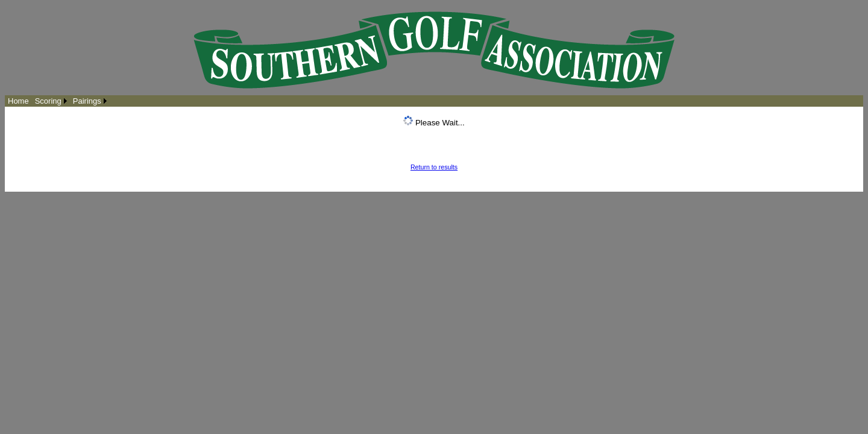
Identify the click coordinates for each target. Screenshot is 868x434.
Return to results (434, 167)
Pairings (87, 101)
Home (18, 101)
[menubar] (57, 101)
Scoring (48, 101)
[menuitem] (18, 101)
